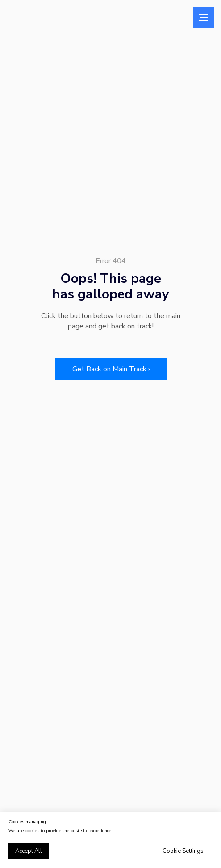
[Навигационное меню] (204, 17)
